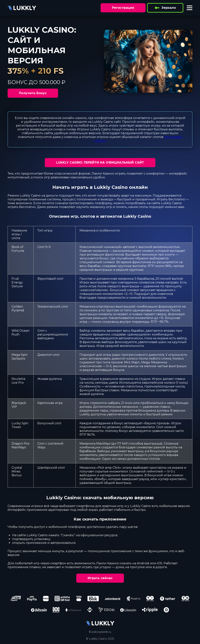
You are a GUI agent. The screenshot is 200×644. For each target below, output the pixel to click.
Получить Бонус (33, 93)
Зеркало (165, 8)
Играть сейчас (100, 578)
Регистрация (123, 8)
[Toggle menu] (190, 8)
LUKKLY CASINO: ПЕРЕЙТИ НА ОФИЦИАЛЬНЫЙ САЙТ (100, 163)
